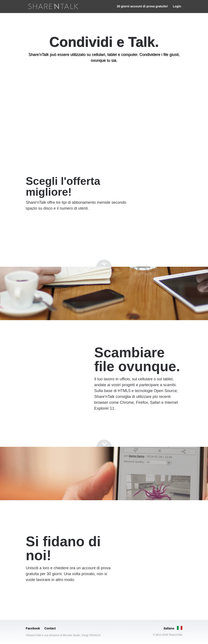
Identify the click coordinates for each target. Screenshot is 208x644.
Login (177, 6)
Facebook (33, 628)
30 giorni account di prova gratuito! (142, 6)
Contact (50, 628)
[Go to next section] (104, 77)
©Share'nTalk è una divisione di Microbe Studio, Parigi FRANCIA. (64, 635)
